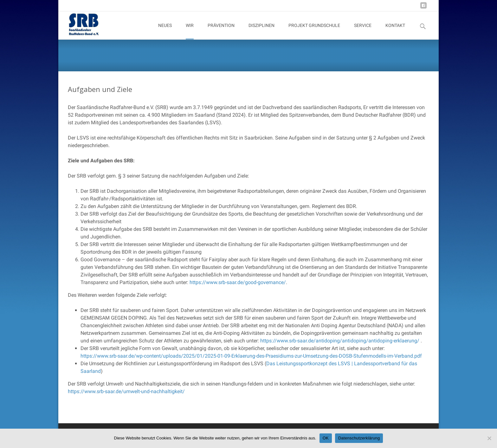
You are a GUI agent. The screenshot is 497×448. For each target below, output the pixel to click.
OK (326, 438)
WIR (190, 31)
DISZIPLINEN (261, 31)
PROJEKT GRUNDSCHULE (314, 31)
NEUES (165, 31)
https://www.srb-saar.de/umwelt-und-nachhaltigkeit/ (126, 391)
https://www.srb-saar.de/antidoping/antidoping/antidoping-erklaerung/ (340, 341)
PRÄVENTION (221, 31)
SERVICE (363, 31)
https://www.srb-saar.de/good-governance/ (238, 282)
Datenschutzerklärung (359, 438)
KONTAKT (395, 31)
